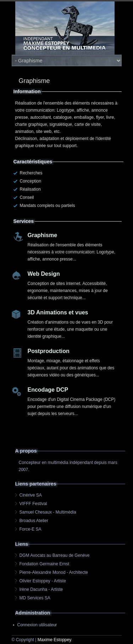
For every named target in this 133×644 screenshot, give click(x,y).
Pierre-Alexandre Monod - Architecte (54, 572)
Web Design (44, 274)
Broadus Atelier (34, 521)
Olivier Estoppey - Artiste (43, 581)
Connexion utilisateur (37, 625)
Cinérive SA (31, 495)
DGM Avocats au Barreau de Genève (55, 555)
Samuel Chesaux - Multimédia (48, 512)
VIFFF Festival (33, 504)
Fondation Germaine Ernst (45, 564)
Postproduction (49, 351)
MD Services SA (35, 598)
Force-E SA (31, 529)
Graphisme (43, 235)
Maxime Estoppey (54, 640)
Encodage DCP (48, 390)
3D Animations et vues (58, 312)
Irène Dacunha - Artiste (41, 589)
